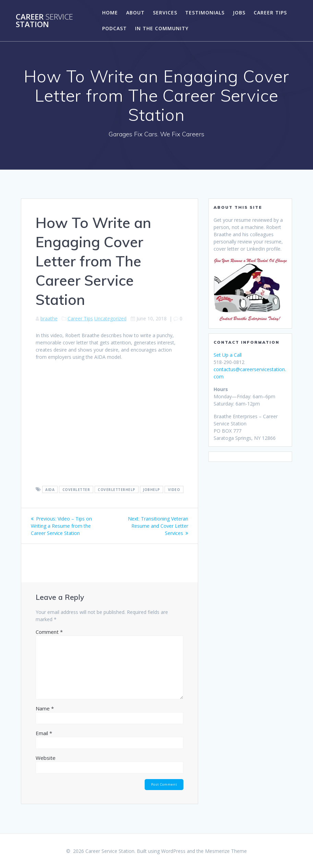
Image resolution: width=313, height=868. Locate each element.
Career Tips (270, 13)
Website (46, 758)
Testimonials (205, 13)
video (174, 490)
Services (165, 13)
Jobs (239, 13)
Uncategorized (110, 318)
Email (44, 733)
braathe (49, 318)
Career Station (44, 21)
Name (45, 708)
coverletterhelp (117, 490)
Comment (49, 632)
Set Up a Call (228, 355)
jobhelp (152, 490)
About (135, 13)
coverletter (76, 490)
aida (50, 490)
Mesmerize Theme (226, 851)
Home (110, 13)
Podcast (115, 28)
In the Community (162, 28)
